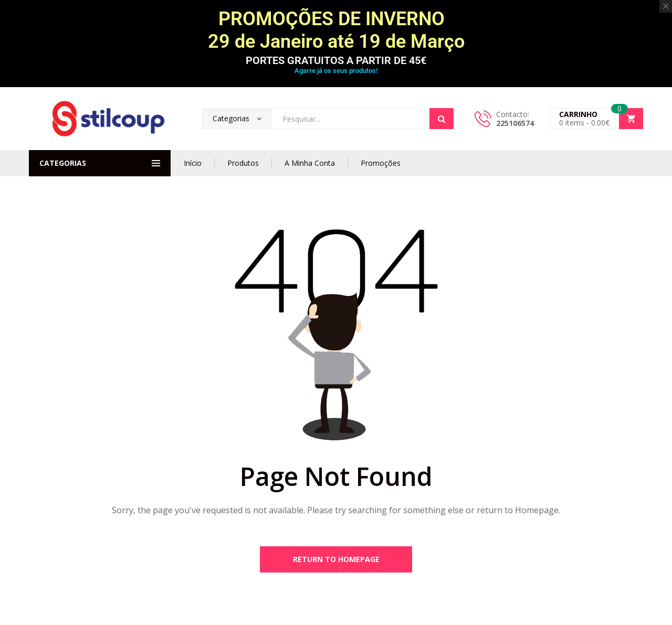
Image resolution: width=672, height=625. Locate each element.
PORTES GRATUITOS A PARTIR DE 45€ (336, 60)
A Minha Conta (310, 163)
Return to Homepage (336, 559)
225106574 (515, 123)
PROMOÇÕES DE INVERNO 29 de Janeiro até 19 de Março (336, 30)
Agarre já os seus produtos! (336, 71)
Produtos (243, 163)
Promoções (381, 163)
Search (442, 119)
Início (193, 163)
